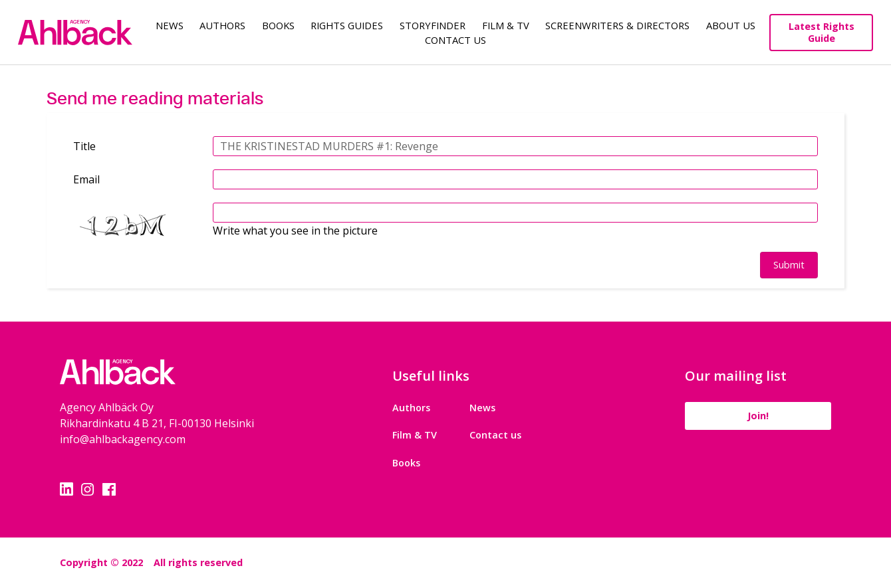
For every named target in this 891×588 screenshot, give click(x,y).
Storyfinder (433, 25)
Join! (758, 416)
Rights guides (347, 25)
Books (278, 25)
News (170, 25)
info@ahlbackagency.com (123, 439)
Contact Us (455, 40)
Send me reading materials (155, 98)
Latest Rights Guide (822, 32)
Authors (222, 25)
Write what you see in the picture (295, 231)
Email (86, 179)
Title (84, 146)
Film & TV (506, 25)
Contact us (495, 435)
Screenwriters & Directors (617, 25)
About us (731, 25)
